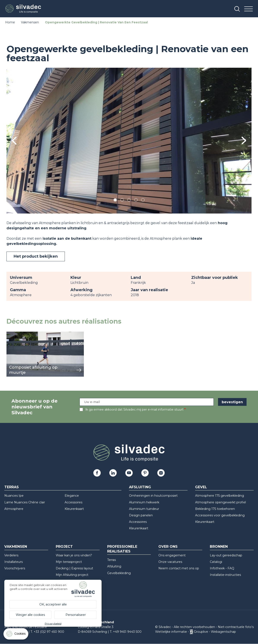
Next (244, 141)
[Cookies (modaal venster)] (16, 635)
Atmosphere (14, 509)
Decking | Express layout (74, 568)
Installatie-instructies (225, 575)
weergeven (16, 334)
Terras (12, 487)
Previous (14, 141)
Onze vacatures (170, 562)
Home (10, 22)
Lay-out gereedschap (226, 555)
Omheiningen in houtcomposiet (153, 496)
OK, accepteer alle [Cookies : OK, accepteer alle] (53, 604)
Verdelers (11, 555)
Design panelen (141, 515)
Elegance (72, 496)
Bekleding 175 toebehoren (215, 509)
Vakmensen (30, 22)
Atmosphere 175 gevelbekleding (220, 496)
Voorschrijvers (15, 568)
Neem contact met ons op (179, 568)
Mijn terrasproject (69, 562)
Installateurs (14, 562)
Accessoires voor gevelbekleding (220, 515)
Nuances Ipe (14, 496)
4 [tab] (136, 201)
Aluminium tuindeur (144, 509)
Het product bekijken (36, 256)
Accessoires (73, 502)
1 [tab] (115, 201)
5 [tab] (143, 201)
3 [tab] (129, 201)
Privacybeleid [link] (53, 624)
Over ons (168, 547)
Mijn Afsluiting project (72, 575)
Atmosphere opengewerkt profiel (221, 502)
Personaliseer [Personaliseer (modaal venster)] (76, 615)
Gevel (201, 487)
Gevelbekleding (119, 573)
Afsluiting (140, 487)
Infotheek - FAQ (222, 568)
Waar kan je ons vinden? (74, 555)
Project (64, 547)
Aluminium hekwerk (144, 502)
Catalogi (216, 562)
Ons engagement (172, 555)
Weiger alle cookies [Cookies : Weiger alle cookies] (30, 615)
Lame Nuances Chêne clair (25, 502)
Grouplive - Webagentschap (215, 632)
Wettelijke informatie (171, 632)
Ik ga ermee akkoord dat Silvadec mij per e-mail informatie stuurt (134, 410)
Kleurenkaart (74, 509)
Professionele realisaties (122, 549)
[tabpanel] (129, 141)
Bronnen (219, 547)
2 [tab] (122, 201)
